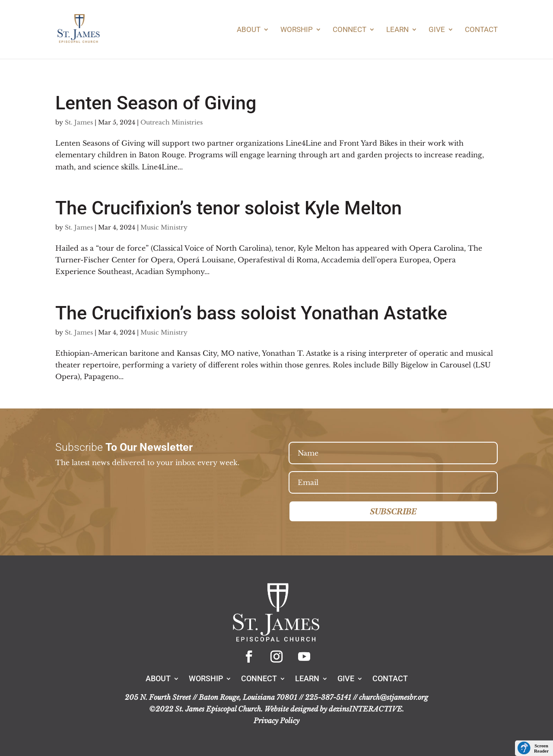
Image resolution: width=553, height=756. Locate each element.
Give (437, 30)
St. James (79, 122)
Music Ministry (164, 227)
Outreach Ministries (172, 122)
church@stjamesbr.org (394, 697)
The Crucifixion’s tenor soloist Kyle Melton (229, 208)
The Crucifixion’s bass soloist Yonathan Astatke (251, 313)
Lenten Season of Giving (156, 103)
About (249, 30)
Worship (297, 30)
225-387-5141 (328, 697)
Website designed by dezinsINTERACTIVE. (334, 709)
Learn (397, 30)
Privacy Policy (276, 721)
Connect (350, 30)
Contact (481, 30)
